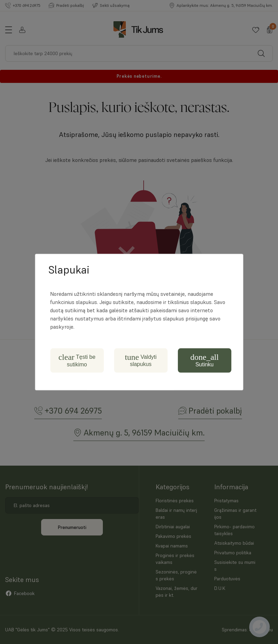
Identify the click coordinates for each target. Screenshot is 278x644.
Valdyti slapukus (141, 360)
